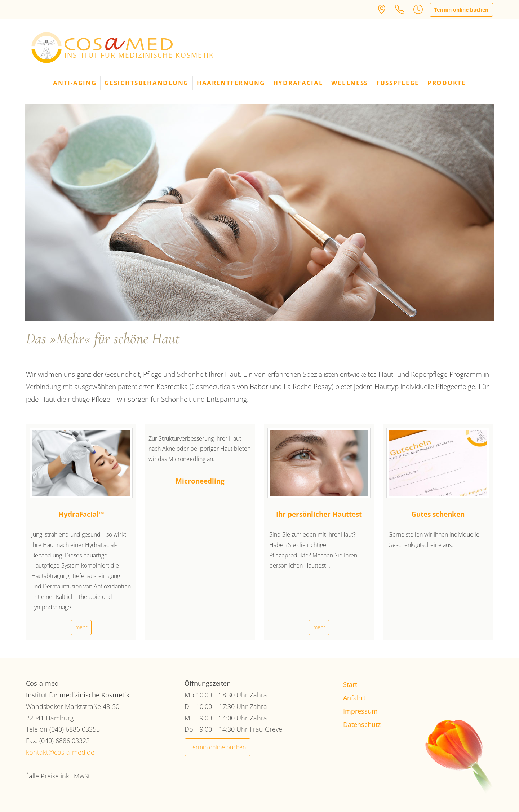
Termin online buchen (461, 10)
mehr (81, 627)
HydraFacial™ (81, 514)
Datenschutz (362, 724)
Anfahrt (354, 698)
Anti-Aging (75, 83)
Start (350, 684)
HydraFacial (298, 83)
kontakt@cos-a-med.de (60, 752)
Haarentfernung (231, 83)
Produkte (447, 83)
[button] (418, 9)
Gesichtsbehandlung (147, 83)
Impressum (360, 711)
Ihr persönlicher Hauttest (319, 514)
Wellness (350, 83)
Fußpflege (398, 83)
